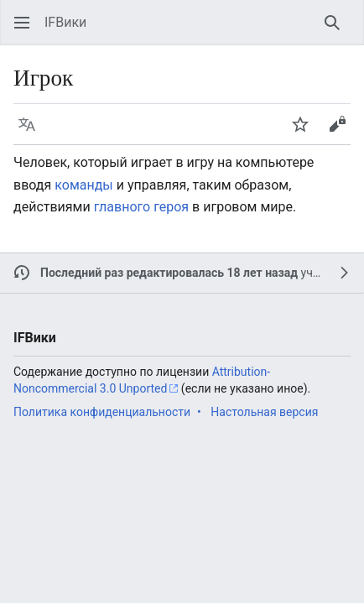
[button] (22, 23)
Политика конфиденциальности (102, 412)
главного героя (141, 207)
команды (83, 185)
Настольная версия (264, 412)
